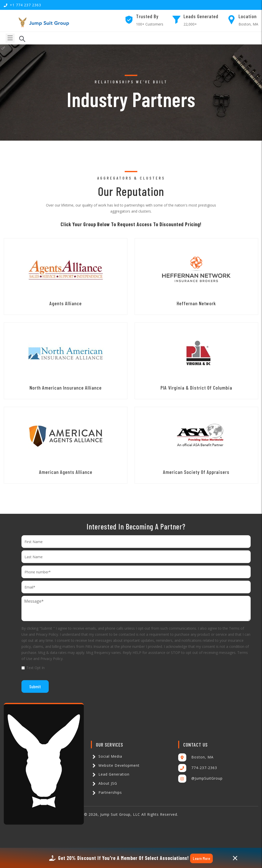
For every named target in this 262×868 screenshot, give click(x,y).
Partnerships (106, 792)
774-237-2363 (204, 768)
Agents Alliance (66, 303)
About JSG (104, 783)
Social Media (107, 756)
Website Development (115, 765)
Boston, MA (202, 757)
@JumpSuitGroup (207, 778)
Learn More (201, 858)
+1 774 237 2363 (25, 5)
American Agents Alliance (66, 472)
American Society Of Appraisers (196, 472)
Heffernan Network (196, 303)
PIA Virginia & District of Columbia (196, 388)
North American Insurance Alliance (66, 388)
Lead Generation (110, 774)
